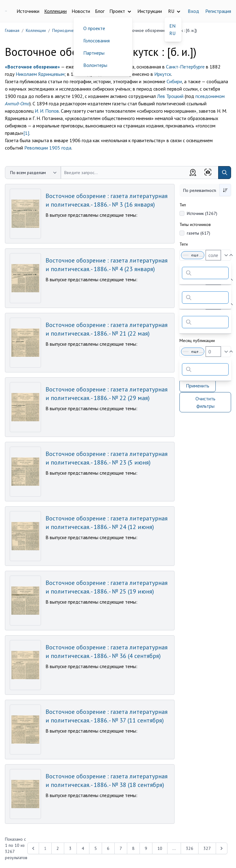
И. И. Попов (47, 111)
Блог (100, 11)
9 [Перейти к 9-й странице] (146, 848)
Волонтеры (95, 65)
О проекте (94, 28)
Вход (193, 11)
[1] (26, 133)
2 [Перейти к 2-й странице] (58, 848)
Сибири (174, 81)
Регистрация (218, 11)
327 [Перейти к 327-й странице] (207, 848)
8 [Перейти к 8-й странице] (133, 848)
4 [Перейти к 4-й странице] (83, 848)
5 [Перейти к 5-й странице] (96, 848)
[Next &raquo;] (222, 848)
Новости (81, 11)
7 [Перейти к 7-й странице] (121, 848)
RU (172, 33)
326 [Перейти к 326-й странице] (190, 848)
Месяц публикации (197, 341)
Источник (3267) (202, 213)
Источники (28, 11)
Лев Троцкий (170, 96)
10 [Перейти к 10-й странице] (160, 848)
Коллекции (55, 11)
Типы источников (195, 224)
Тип (183, 205)
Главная (12, 30)
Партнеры (94, 53)
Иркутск (163, 74)
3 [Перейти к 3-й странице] (70, 848)
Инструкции (150, 11)
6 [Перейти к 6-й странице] (108, 848)
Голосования (96, 41)
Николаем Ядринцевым (40, 74)
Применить (198, 386)
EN (172, 26)
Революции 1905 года (48, 148)
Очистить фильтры (205, 402)
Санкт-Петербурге (185, 67)
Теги (184, 244)
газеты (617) (199, 233)
